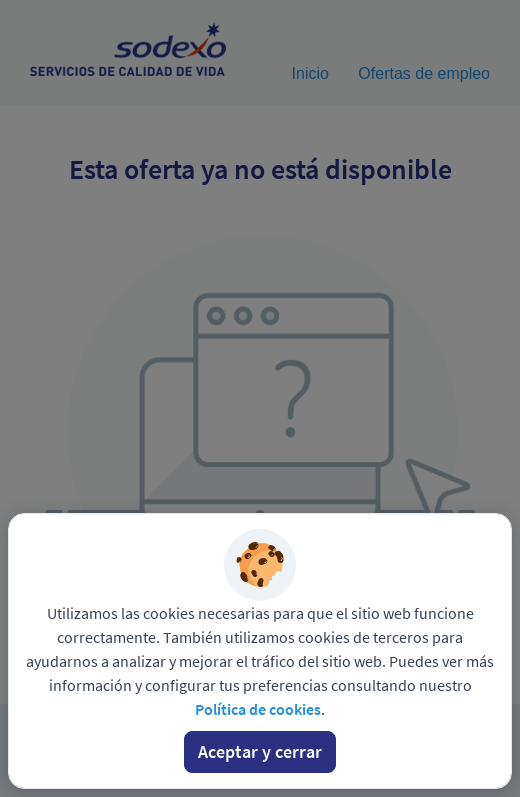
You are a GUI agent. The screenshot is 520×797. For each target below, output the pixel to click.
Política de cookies (258, 709)
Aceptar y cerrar (260, 751)
